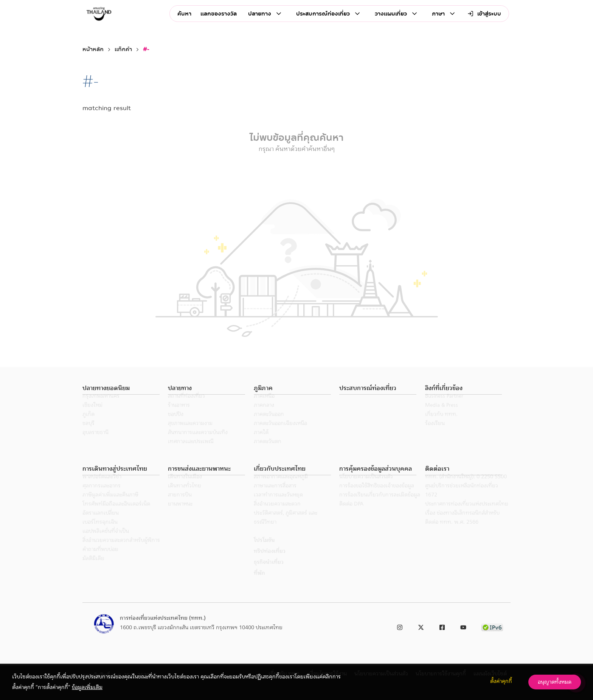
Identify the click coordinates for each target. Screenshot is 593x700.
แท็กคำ (123, 49)
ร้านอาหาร (179, 415)
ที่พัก (259, 583)
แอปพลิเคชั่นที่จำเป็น (106, 541)
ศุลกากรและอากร (102, 496)
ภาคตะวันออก (269, 424)
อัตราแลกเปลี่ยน (101, 523)
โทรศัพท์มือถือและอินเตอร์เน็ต (116, 514)
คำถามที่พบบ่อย (100, 559)
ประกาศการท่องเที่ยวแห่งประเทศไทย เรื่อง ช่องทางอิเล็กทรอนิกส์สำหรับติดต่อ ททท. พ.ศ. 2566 (467, 523)
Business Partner (444, 406)
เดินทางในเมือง (185, 487)
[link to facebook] (442, 626)
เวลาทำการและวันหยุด (278, 505)
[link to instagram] (400, 626)
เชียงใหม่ (92, 415)
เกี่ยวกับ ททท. (441, 424)
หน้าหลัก (93, 49)
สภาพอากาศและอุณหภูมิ (281, 487)
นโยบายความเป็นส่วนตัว (366, 487)
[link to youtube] (463, 626)
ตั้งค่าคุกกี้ (501, 681)
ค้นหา (184, 14)
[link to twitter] (421, 626)
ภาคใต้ (261, 442)
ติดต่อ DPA (351, 514)
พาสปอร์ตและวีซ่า (102, 487)
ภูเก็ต (88, 424)
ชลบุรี (88, 433)
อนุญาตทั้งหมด (555, 682)
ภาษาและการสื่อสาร (275, 496)
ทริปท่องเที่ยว (270, 561)
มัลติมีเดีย (93, 568)
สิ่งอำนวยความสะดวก (277, 514)
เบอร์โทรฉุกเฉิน (100, 532)
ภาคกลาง (264, 415)
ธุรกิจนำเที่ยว (269, 572)
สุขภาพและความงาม (190, 433)
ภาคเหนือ (264, 406)
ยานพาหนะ (180, 514)
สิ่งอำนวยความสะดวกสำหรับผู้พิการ (121, 550)
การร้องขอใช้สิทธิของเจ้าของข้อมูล (377, 496)
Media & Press (442, 415)
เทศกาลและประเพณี (191, 451)
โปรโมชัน (264, 550)
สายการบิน (180, 505)
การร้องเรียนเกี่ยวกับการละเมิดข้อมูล (380, 505)
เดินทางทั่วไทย (185, 496)
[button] (121, 388)
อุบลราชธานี (95, 442)
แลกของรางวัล (219, 14)
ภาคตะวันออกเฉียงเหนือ (280, 433)
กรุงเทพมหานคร (101, 406)
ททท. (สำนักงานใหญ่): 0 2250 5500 (466, 487)
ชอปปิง (176, 424)
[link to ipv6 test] (492, 626)
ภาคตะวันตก (268, 451)
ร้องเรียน (435, 433)
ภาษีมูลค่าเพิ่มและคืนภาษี (110, 505)
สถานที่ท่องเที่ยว (186, 406)
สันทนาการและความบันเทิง (198, 442)
